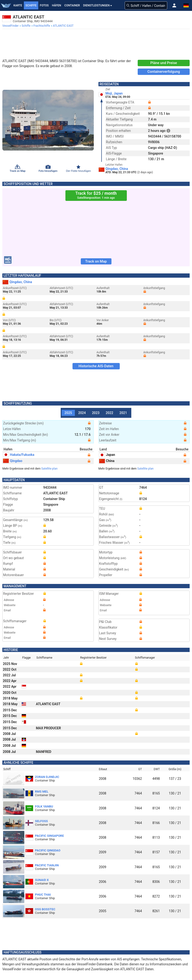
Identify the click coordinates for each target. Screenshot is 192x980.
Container (72, 5)
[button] (174, 5)
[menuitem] (11, 26)
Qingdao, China (117, 169)
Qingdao (13, 461)
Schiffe (31, 5)
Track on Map (96, 261)
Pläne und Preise (164, 63)
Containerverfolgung (164, 72)
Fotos (44, 5)
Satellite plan (49, 469)
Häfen (56, 5)
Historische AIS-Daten (96, 366)
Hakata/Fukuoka (19, 455)
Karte (18, 5)
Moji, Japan (114, 93)
